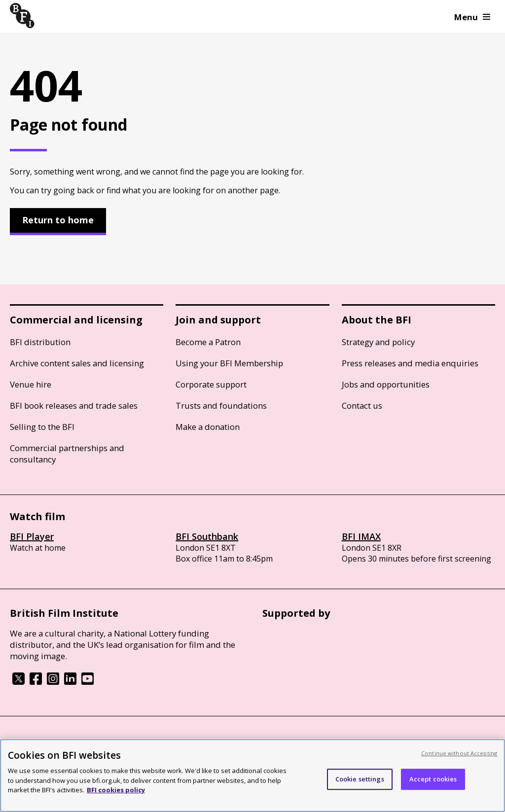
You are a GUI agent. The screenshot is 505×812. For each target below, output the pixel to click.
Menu (472, 17)
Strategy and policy (378, 342)
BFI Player (32, 536)
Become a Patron (208, 342)
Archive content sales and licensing (77, 363)
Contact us (362, 406)
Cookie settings (360, 779)
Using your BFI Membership (229, 363)
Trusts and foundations (221, 406)
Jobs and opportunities (386, 384)
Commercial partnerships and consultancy (67, 454)
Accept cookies (433, 779)
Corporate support (211, 384)
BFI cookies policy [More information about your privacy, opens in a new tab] (116, 790)
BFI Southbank (207, 536)
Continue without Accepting (459, 753)
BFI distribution (40, 342)
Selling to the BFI (42, 427)
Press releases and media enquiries (410, 363)
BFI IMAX (361, 536)
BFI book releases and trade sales (74, 406)
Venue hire (31, 384)
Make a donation (208, 427)
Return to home (58, 220)
